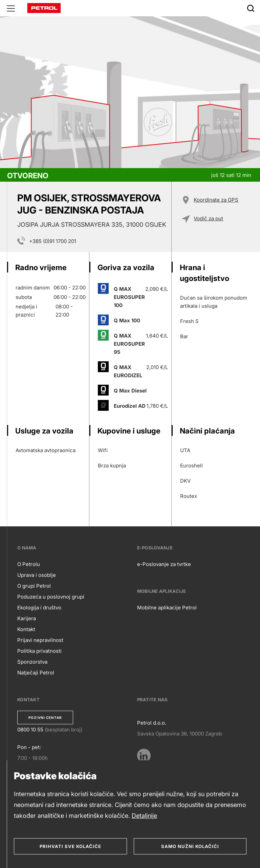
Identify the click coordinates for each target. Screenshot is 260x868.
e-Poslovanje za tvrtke (164, 564)
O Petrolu (29, 564)
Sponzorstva (32, 662)
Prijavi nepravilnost (40, 640)
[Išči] (251, 8)
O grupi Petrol (34, 586)
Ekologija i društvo (39, 608)
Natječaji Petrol (36, 673)
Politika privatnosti (39, 651)
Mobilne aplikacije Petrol (167, 608)
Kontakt (26, 629)
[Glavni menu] (11, 8)
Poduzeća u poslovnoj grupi (51, 597)
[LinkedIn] (144, 755)
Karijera (27, 618)
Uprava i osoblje (37, 575)
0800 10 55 (30, 730)
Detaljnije (144, 816)
